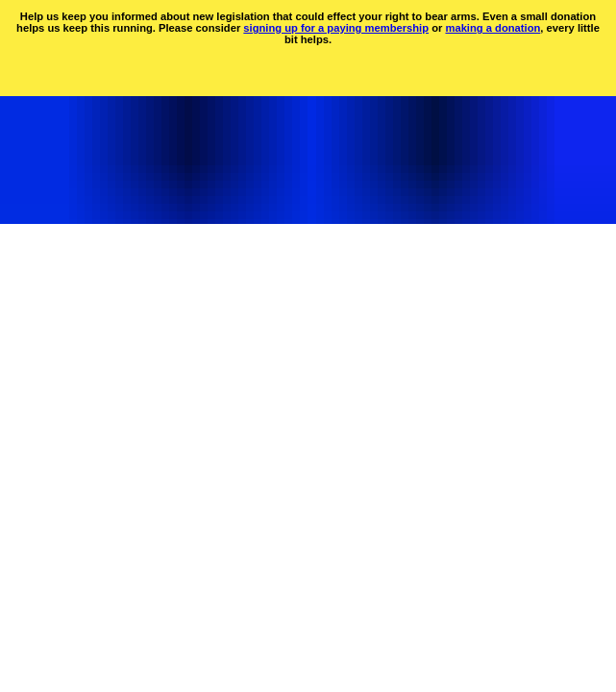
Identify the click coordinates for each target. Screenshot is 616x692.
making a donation (493, 28)
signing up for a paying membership (336, 28)
